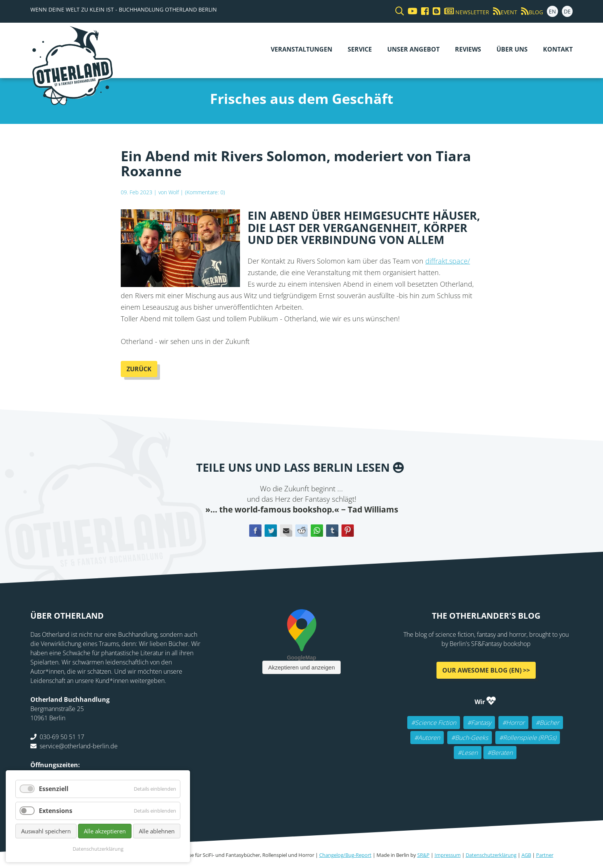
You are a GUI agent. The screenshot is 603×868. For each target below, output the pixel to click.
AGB (526, 855)
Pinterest (348, 531)
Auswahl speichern (46, 831)
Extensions (56, 811)
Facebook (255, 531)
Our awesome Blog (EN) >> (486, 670)
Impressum (448, 855)
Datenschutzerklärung (491, 855)
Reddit (301, 531)
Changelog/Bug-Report (345, 855)
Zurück (139, 369)
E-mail (286, 531)
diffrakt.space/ (448, 261)
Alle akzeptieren (105, 831)
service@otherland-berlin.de (79, 746)
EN (552, 11)
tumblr (332, 531)
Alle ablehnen (157, 831)
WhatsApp (317, 531)
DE (567, 11)
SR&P (423, 855)
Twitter (271, 531)
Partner (545, 855)
